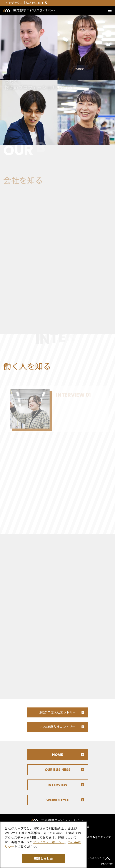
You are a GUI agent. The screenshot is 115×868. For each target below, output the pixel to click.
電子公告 (87, 837)
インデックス (14, 3)
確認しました (44, 859)
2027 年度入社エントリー (58, 712)
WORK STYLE (58, 800)
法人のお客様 (35, 3)
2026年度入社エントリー (57, 727)
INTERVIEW (57, 785)
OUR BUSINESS (58, 770)
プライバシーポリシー (49, 842)
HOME (57, 755)
